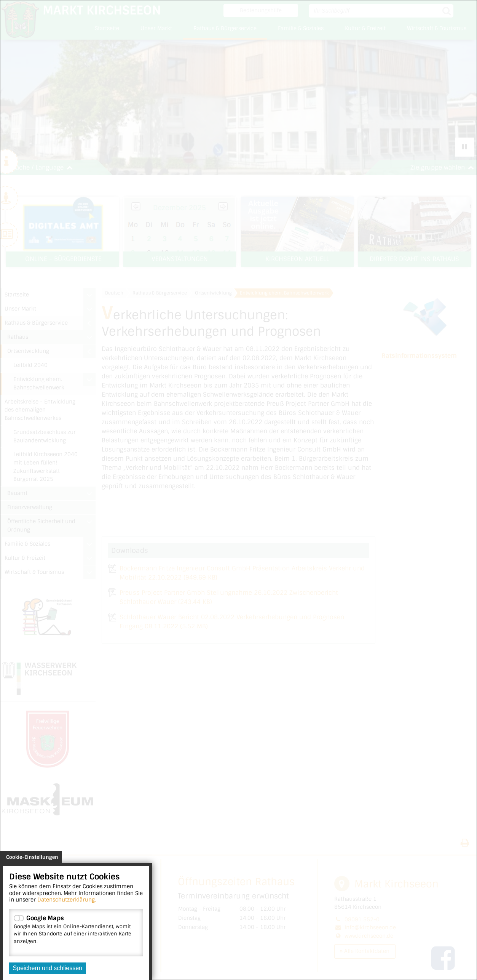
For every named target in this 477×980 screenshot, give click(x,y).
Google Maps (76, 929)
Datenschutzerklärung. (67, 900)
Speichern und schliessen (48, 968)
